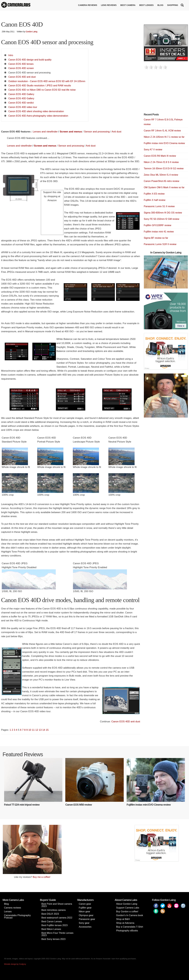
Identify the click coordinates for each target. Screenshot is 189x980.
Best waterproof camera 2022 (57, 918)
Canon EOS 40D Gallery (21, 94)
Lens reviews (109, 5)
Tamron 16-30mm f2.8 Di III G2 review (164, 168)
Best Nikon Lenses (51, 929)
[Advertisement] (166, 93)
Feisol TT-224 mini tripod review (22, 805)
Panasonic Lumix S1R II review (160, 244)
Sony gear (84, 923)
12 (37, 730)
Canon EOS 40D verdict (21, 103)
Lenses (8, 912)
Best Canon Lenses (52, 921)
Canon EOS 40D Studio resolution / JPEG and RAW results (40, 85)
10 (30, 730)
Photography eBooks (127, 931)
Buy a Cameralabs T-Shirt (130, 927)
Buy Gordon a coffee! (127, 912)
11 (33, 730)
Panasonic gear (87, 919)
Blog (160, 5)
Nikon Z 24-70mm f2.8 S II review (161, 162)
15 (47, 730)
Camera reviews (88, 5)
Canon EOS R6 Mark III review (160, 156)
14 (44, 730)
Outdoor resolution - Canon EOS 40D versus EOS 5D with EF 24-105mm (47, 81)
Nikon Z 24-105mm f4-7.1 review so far (164, 137)
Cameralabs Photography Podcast (17, 917)
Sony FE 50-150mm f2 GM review (162, 219)
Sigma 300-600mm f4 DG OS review (163, 213)
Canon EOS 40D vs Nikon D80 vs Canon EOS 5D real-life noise (42, 90)
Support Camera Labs (128, 908)
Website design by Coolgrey (15, 964)
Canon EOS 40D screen (21, 68)
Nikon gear (84, 912)
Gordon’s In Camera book (130, 915)
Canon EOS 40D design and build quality (30, 60)
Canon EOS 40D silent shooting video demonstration (36, 111)
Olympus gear (86, 915)
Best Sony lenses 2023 (54, 939)
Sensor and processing (97, 132)
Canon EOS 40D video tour (23, 107)
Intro (11, 55)
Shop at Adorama (125, 923)
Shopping (173, 5)
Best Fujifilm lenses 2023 (55, 925)
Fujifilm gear (85, 908)
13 (40, 730)
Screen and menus (71, 132)
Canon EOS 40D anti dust (22, 77)
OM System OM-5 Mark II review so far (164, 187)
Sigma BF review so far (156, 238)
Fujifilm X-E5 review (154, 194)
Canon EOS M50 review (79, 805)
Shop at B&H (123, 919)
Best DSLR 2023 (50, 914)
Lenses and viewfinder (45, 132)
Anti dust (116, 132)
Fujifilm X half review (155, 200)
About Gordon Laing (127, 904)
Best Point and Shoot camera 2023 (57, 905)
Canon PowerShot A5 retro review (162, 181)
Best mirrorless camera (54, 910)
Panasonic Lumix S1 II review (159, 206)
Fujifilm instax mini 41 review (159, 232)
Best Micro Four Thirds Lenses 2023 (58, 934)
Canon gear (85, 904)
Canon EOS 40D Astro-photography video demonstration (38, 116)
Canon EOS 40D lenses (21, 64)
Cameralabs (16, 5)
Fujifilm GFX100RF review (158, 225)
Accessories (85, 927)
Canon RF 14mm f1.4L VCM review (162, 131)
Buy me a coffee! (42, 877)
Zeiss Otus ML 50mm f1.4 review (161, 175)
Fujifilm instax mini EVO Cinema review (164, 143)
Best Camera (128, 5)
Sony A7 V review (153, 150)
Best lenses (146, 5)
